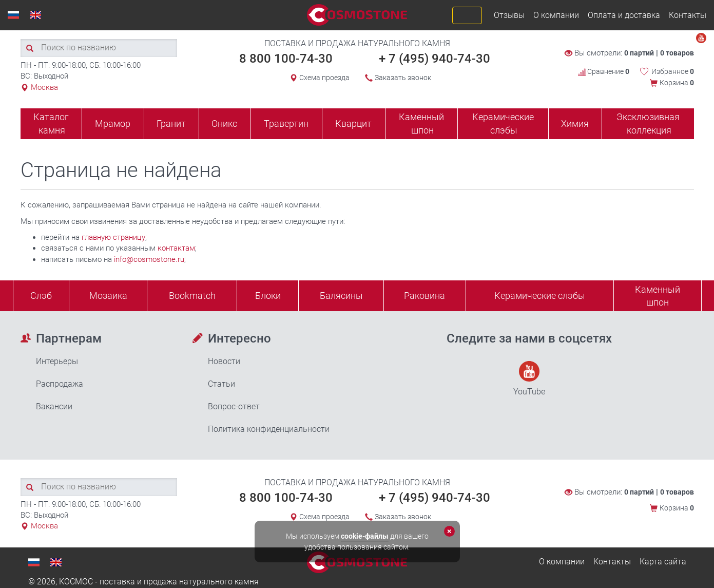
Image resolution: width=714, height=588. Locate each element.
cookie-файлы (365, 536)
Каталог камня (51, 124)
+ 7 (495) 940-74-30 (435, 59)
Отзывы (509, 15)
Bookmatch (192, 296)
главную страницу (113, 237)
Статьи (221, 384)
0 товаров (677, 53)
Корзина (677, 83)
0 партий (639, 53)
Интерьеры (57, 361)
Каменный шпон (421, 124)
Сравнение (604, 71)
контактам (176, 248)
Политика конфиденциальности (269, 429)
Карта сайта (663, 562)
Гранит (171, 124)
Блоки (268, 296)
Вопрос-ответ (234, 406)
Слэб (41, 296)
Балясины (341, 296)
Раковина (424, 296)
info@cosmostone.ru (149, 259)
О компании (556, 15)
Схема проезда (324, 78)
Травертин (286, 124)
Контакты (688, 15)
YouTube (529, 379)
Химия (575, 124)
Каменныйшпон (658, 296)
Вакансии (54, 406)
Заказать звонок (403, 78)
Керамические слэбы (503, 124)
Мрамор (113, 124)
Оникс (224, 124)
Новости (224, 361)
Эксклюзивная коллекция (648, 124)
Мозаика (108, 296)
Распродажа (60, 384)
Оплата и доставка (624, 15)
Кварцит (353, 124)
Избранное (673, 71)
